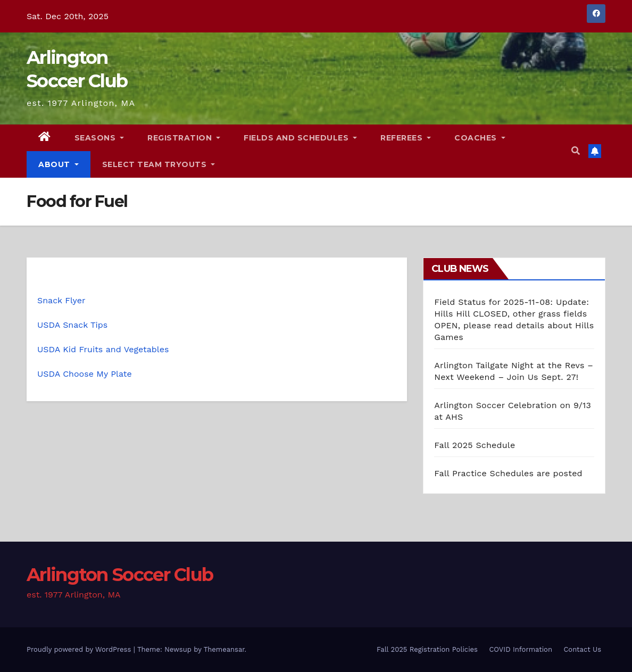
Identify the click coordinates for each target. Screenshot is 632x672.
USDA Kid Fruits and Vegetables (103, 349)
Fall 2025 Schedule (475, 445)
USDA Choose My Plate (85, 374)
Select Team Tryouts (159, 164)
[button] (576, 151)
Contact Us (582, 649)
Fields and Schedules (300, 138)
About (59, 164)
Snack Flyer (61, 300)
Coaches (480, 138)
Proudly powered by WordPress (80, 649)
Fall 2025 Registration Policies (427, 649)
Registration (184, 138)
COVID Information (521, 649)
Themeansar (224, 649)
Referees (406, 138)
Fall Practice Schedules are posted (508, 473)
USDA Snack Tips (72, 325)
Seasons (99, 138)
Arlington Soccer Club (120, 575)
